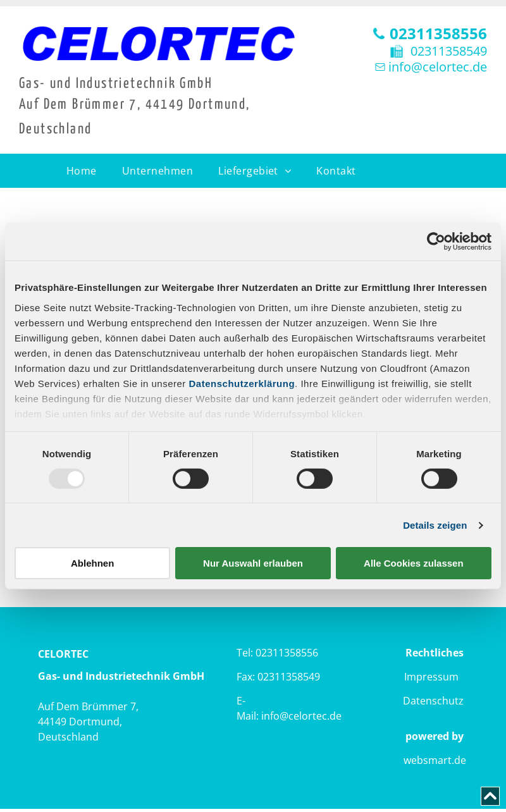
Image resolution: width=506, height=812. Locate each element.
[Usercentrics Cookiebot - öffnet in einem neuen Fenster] (436, 242)
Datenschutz (433, 701)
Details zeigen (435, 525)
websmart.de (435, 760)
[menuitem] (82, 171)
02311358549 (449, 51)
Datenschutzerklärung (242, 383)
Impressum (431, 677)
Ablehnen (92, 563)
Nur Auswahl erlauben (253, 563)
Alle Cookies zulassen (414, 563)
